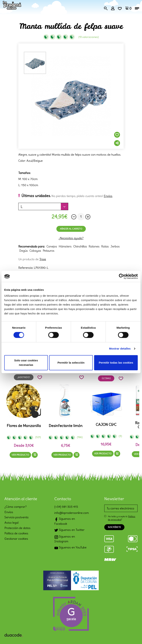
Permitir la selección (71, 363)
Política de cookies (16, 533)
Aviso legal (11, 523)
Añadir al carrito (71, 229)
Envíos (108, 196)
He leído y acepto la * (122, 518)
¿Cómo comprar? (16, 507)
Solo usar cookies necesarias (26, 363)
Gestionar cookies (16, 539)
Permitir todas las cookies (116, 363)
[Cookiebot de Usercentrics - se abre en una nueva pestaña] (122, 276)
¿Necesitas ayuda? (71, 238)
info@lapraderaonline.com (71, 513)
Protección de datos (17, 528)
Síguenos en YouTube (70, 548)
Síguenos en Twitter (69, 530)
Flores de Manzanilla (24, 426)
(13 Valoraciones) (89, 37)
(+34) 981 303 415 (66, 507)
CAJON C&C (106, 425)
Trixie (43, 259)
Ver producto (20, 455)
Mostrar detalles (120, 349)
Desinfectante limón (66, 426)
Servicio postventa (16, 517)
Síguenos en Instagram (65, 539)
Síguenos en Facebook (65, 521)
